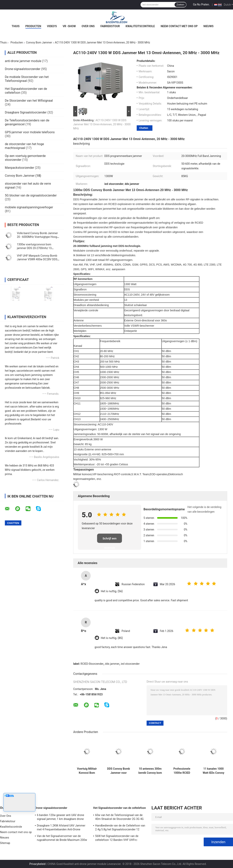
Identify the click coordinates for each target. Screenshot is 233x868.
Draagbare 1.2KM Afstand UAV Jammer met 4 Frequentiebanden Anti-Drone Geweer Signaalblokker (61, 828)
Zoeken (180, 5)
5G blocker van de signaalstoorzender (31, 195)
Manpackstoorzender (20, 168)
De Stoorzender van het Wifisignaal (29, 101)
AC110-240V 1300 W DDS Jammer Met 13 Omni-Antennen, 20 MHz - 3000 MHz (102, 124)
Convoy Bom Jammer (39, 42)
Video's (52, 26)
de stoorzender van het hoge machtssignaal (24, 146)
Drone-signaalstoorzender (23, 69)
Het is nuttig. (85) (112, 638)
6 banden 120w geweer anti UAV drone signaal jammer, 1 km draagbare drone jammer (60, 818)
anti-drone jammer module (23, 61)
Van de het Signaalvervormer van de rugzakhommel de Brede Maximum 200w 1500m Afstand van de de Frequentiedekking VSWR (62, 839)
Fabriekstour (110, 26)
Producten (33, 26)
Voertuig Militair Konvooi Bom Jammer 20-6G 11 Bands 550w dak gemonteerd (87, 771)
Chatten (144, 128)
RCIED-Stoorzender (92, 664)
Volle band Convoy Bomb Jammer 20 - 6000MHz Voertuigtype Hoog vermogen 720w (37, 237)
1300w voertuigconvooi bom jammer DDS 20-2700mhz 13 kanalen (34, 248)
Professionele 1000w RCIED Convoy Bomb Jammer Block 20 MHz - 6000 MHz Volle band (182, 771)
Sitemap (5, 843)
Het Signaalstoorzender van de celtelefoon (120, 808)
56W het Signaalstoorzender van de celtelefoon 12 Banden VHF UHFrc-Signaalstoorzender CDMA (117, 839)
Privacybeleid (37, 864)
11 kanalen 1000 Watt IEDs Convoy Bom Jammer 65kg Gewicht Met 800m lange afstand (214, 771)
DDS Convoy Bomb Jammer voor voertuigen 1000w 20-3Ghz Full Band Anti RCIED (119, 771)
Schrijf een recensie (110, 540)
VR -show (69, 26)
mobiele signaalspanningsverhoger (29, 207)
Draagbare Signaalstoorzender (26, 112)
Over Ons (88, 26)
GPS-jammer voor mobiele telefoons (30, 132)
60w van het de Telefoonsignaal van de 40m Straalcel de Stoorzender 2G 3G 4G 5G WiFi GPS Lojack (119, 818)
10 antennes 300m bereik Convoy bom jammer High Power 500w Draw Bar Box (150, 771)
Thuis (16, 26)
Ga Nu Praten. (201, 4)
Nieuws (209, 26)
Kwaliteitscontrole (140, 26)
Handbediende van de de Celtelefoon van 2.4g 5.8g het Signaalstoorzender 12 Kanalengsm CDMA (120, 828)
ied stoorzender (130, 664)
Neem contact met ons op (179, 26)
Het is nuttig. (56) (112, 591)
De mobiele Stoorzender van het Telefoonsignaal (27, 79)
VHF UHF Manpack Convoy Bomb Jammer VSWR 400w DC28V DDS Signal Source (37, 259)
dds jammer (112, 664)
